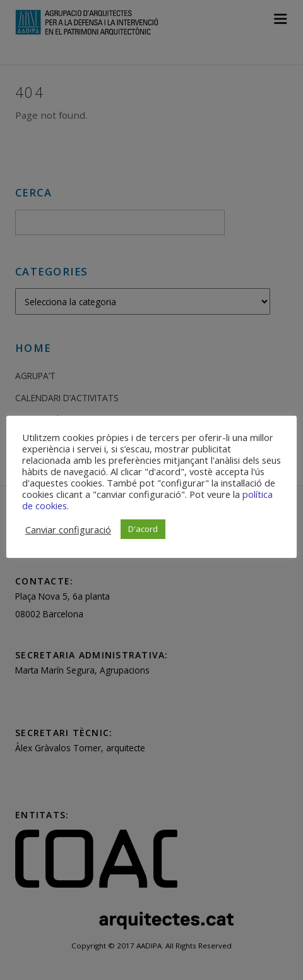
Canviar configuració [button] (68, 529)
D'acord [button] (143, 529)
